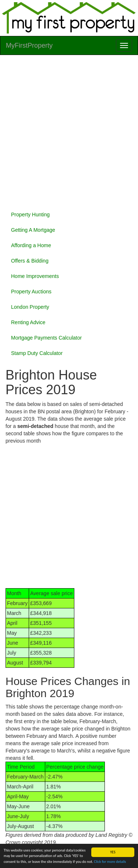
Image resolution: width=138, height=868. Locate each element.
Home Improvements (35, 276)
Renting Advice (28, 322)
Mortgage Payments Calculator (46, 338)
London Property (30, 307)
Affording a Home (31, 245)
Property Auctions (31, 292)
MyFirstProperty (29, 45)
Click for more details (110, 862)
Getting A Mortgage (33, 230)
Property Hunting (30, 215)
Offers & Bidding (30, 261)
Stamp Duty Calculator (37, 353)
